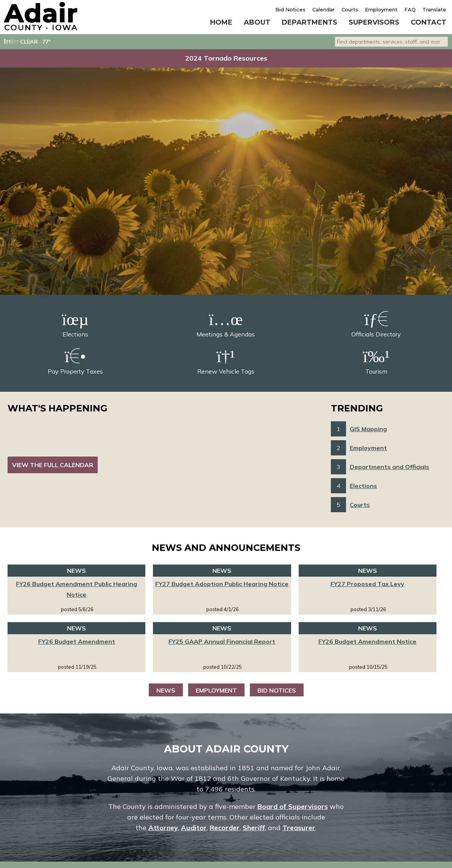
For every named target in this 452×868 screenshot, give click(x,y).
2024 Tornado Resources (226, 58)
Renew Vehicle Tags (226, 361)
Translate (434, 9)
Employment (381, 9)
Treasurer (299, 828)
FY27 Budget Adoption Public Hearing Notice (222, 584)
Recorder (225, 828)
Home (221, 22)
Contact (429, 22)
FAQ (410, 9)
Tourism (376, 361)
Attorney (163, 828)
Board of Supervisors (293, 806)
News (166, 690)
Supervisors (374, 22)
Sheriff (254, 828)
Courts (350, 9)
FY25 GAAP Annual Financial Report (222, 641)
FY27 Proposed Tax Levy (367, 584)
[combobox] (391, 42)
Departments (309, 22)
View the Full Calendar (53, 465)
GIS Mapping (368, 429)
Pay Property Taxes (75, 361)
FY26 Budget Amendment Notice (367, 641)
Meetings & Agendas (226, 324)
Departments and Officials (390, 467)
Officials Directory (376, 324)
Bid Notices (290, 9)
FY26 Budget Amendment (77, 641)
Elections (75, 324)
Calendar (323, 9)
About (257, 22)
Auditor (194, 828)
